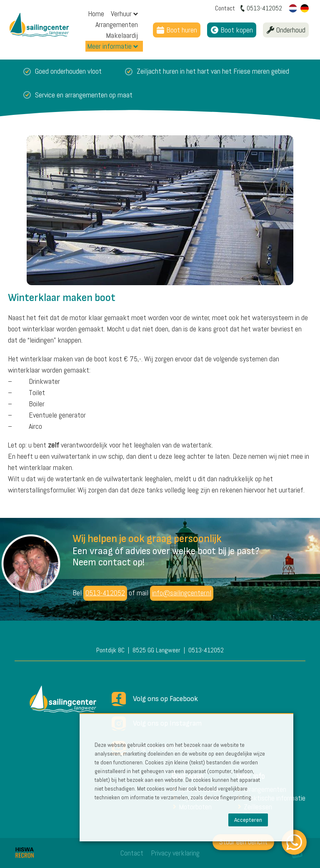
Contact (132, 853)
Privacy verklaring (175, 853)
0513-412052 (105, 593)
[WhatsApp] (294, 842)
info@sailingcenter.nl (182, 593)
